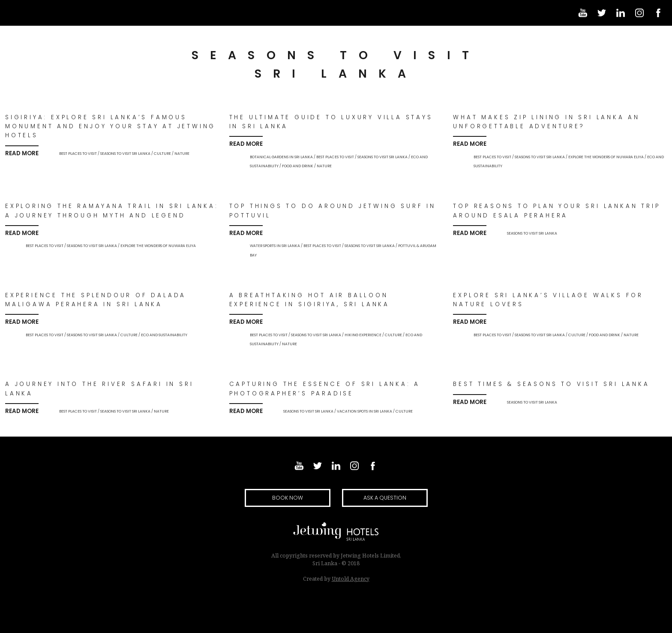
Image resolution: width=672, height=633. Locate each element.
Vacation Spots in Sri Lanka (364, 411)
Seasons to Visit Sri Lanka (125, 154)
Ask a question (385, 498)
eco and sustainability (164, 335)
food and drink (298, 166)
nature (182, 154)
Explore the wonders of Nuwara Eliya (606, 157)
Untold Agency (351, 579)
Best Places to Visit (78, 154)
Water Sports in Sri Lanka (275, 246)
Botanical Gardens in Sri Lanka (281, 157)
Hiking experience (363, 335)
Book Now (288, 498)
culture (162, 154)
